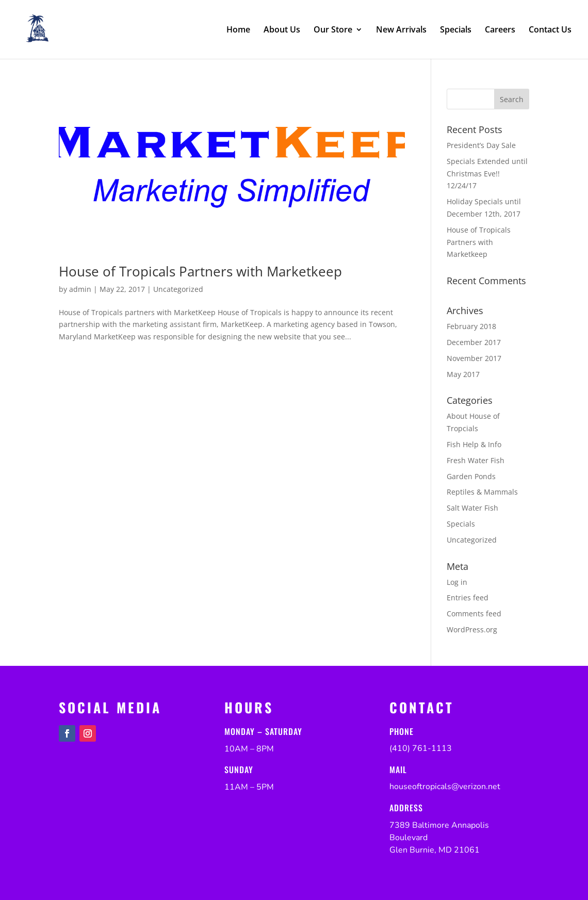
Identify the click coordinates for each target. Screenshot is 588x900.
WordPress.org (472, 629)
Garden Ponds (471, 476)
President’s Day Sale (481, 145)
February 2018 (471, 326)
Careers (500, 30)
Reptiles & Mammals (482, 492)
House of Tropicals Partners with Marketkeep (200, 271)
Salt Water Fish (472, 508)
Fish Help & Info (474, 444)
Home (238, 30)
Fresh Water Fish (476, 460)
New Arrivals (401, 30)
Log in (457, 582)
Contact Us (550, 30)
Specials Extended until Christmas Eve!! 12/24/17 (487, 174)
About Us (282, 30)
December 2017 (474, 342)
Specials (456, 30)
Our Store (333, 30)
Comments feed (474, 613)
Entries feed (468, 598)
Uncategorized (178, 289)
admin (80, 289)
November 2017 (474, 358)
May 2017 (463, 374)
